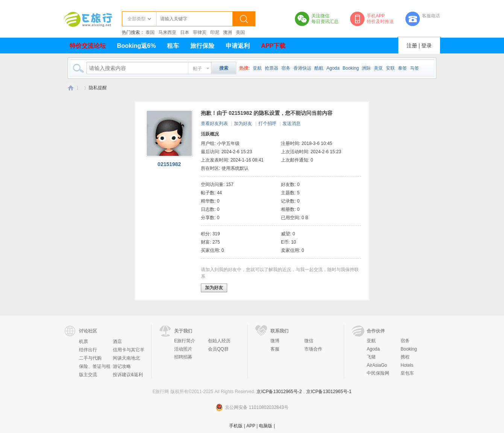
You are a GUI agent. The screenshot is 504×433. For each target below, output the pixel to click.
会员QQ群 (218, 349)
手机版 (236, 426)
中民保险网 (378, 373)
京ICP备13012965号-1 (329, 392)
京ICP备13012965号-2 (279, 392)
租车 (173, 46)
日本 (185, 32)
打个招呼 (267, 123)
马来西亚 (167, 32)
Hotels (407, 365)
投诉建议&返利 (128, 375)
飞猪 (371, 357)
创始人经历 (219, 341)
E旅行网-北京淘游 (71, 88)
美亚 (378, 68)
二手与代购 (90, 358)
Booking (351, 68)
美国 (240, 32)
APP (251, 426)
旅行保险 (202, 46)
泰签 (402, 68)
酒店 (117, 342)
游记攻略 (122, 366)
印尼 (215, 32)
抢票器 (272, 68)
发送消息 (291, 123)
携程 (405, 357)
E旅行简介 (185, 341)
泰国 (150, 32)
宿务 (286, 68)
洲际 (366, 68)
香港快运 (302, 68)
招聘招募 (183, 357)
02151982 (169, 164)
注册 (412, 46)
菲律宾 (200, 32)
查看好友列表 (214, 123)
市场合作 (313, 349)
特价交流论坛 (88, 46)
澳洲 (228, 32)
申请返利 (238, 46)
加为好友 (243, 123)
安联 (390, 68)
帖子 (197, 69)
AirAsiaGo (377, 365)
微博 (275, 341)
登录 (427, 46)
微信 (309, 341)
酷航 (319, 68)
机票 (83, 342)
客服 (275, 349)
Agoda (333, 68)
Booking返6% (136, 46)
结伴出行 (88, 350)
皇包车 (407, 373)
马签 (414, 68)
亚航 (257, 68)
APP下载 (273, 46)
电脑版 (266, 426)
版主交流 (88, 375)
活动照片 (183, 349)
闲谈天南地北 (126, 358)
